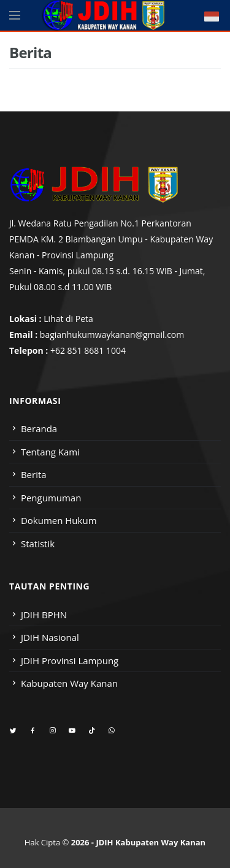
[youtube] (72, 731)
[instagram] (52, 731)
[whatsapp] (111, 731)
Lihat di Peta (68, 319)
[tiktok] (92, 731)
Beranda (39, 428)
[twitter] (13, 731)
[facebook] (33, 731)
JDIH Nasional (50, 637)
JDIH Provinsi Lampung (70, 660)
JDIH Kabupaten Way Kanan (151, 842)
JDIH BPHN (44, 615)
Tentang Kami (50, 452)
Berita (34, 474)
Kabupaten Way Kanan (69, 683)
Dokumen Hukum (59, 520)
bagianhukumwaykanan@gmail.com (112, 335)
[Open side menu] (15, 15)
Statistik (38, 544)
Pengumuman (51, 498)
